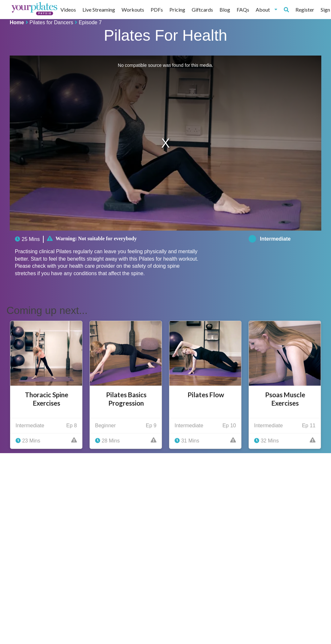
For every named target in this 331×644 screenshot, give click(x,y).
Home (17, 22)
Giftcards (202, 10)
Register (305, 10)
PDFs (157, 10)
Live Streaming (99, 10)
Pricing (177, 10)
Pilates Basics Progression (126, 399)
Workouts (133, 10)
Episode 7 (90, 22)
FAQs (243, 10)
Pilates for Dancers (51, 22)
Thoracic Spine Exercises (47, 399)
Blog (225, 10)
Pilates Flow (206, 395)
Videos (68, 10)
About (267, 10)
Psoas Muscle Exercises (285, 399)
